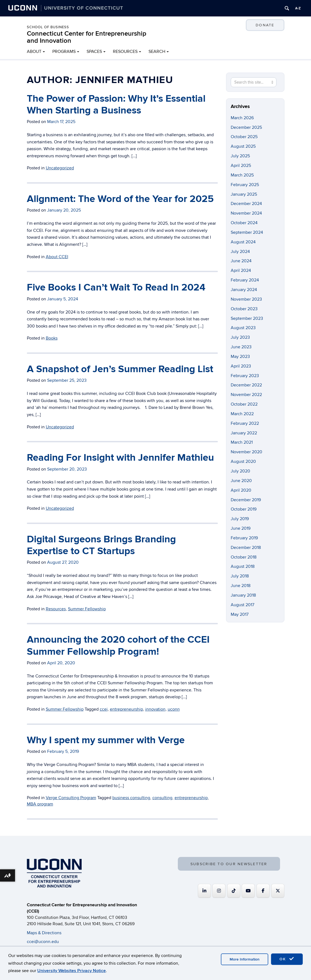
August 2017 (242, 605)
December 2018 (246, 548)
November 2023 (246, 299)
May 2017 (240, 614)
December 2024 (246, 204)
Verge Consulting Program (71, 798)
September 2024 (247, 232)
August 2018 (243, 566)
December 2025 (246, 127)
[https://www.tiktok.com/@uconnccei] (234, 891)
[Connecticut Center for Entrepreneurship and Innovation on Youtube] (248, 891)
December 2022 (246, 385)
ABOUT (34, 52)
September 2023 (247, 318)
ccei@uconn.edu (43, 942)
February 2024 (245, 280)
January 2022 (244, 433)
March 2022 (242, 414)
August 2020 (243, 461)
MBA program (40, 804)
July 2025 (240, 156)
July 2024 (240, 252)
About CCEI (57, 257)
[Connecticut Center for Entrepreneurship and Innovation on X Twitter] (278, 891)
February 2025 (245, 185)
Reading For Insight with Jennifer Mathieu (120, 458)
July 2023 (240, 337)
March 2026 (242, 118)
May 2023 (240, 357)
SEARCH (157, 52)
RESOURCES (125, 52)
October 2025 (244, 137)
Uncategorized (60, 168)
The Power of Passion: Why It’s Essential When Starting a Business (116, 105)
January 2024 (244, 290)
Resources (56, 609)
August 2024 (243, 242)
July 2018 (240, 576)
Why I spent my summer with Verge (106, 740)
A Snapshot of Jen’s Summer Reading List (120, 369)
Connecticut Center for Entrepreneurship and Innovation (87, 37)
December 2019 (246, 500)
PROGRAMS (64, 52)
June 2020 (241, 481)
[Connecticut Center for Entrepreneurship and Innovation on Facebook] (263, 891)
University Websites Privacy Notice (72, 971)
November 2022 (246, 395)
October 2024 (244, 223)
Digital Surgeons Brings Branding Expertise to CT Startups (101, 545)
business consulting (131, 798)
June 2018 (241, 586)
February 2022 (245, 423)
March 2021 (242, 442)
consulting (162, 798)
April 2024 (241, 270)
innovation (155, 709)
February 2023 (245, 376)
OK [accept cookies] (287, 959)
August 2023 (243, 328)
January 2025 (244, 194)
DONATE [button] (265, 25)
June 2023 (241, 347)
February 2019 (244, 538)
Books (52, 338)
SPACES (94, 52)
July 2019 (240, 519)
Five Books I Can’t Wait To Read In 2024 (116, 287)
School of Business (48, 27)
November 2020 (246, 452)
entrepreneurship (126, 709)
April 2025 (241, 166)
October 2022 (244, 404)
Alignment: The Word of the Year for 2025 (120, 199)
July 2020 (240, 471)
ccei (104, 709)
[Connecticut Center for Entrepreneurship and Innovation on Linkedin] (204, 891)
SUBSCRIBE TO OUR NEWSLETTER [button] (229, 864)
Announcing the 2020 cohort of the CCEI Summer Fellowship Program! (118, 646)
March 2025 (242, 175)
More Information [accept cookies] (245, 959)
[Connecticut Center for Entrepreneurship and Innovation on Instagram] (219, 891)
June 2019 (241, 528)
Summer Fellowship (87, 609)
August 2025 (243, 146)
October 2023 (244, 309)
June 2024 (241, 261)
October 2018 (244, 557)
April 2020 (241, 490)
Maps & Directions (44, 933)
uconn (174, 709)
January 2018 (243, 595)
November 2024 (246, 213)
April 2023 (241, 366)
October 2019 (244, 509)
